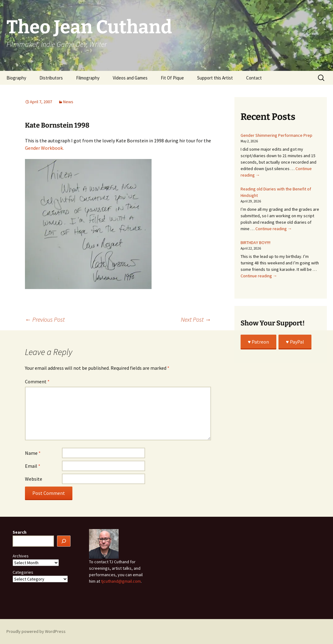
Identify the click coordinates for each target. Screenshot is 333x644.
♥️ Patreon (259, 342)
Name (33, 453)
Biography (16, 78)
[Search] (64, 541)
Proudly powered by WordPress (36, 631)
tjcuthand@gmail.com (121, 581)
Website (34, 479)
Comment (37, 381)
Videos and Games (130, 78)
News (68, 102)
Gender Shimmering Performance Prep (276, 135)
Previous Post (45, 319)
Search (20, 532)
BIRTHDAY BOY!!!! (256, 243)
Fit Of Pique (172, 78)
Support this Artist (215, 78)
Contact (254, 78)
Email (33, 466)
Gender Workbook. (44, 148)
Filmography (88, 78)
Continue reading (274, 229)
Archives (21, 556)
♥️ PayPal (295, 342)
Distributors (51, 78)
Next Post (196, 319)
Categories (23, 572)
